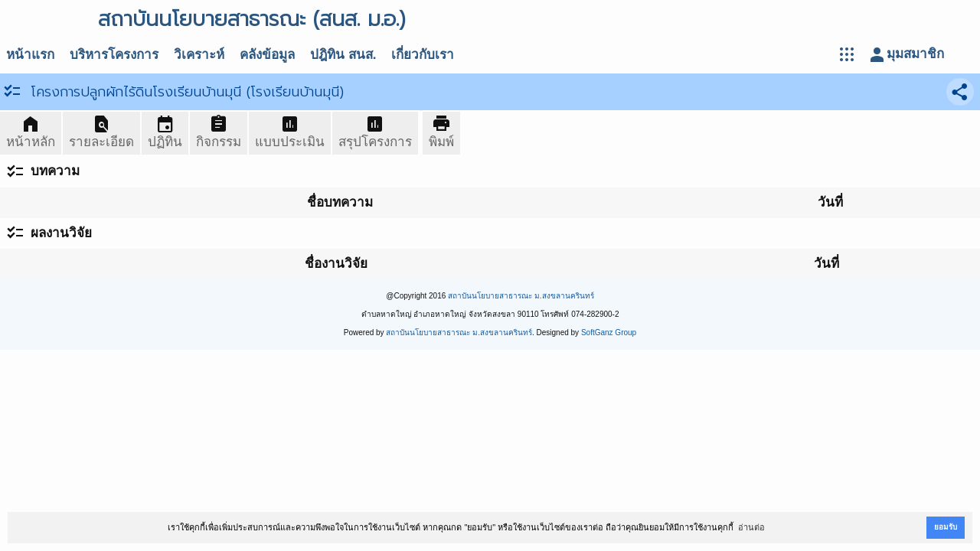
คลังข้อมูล (267, 55)
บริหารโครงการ (114, 55)
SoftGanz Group (609, 333)
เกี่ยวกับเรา (423, 55)
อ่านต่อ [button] (751, 527)
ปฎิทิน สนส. (343, 55)
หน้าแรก (30, 55)
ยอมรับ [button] (946, 527)
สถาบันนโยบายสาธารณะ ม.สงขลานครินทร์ (521, 296)
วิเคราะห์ (199, 55)
